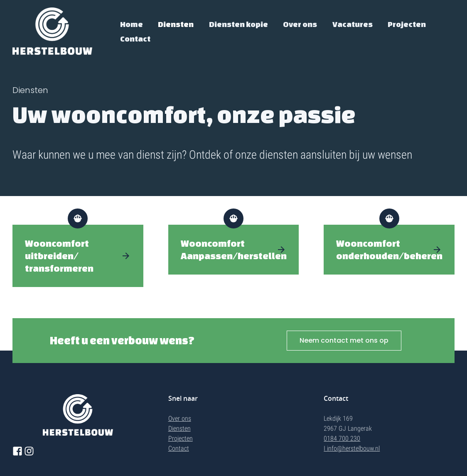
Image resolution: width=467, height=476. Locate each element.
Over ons (300, 24)
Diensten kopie (238, 24)
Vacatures (353, 24)
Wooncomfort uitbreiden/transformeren (59, 256)
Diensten (176, 24)
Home (131, 24)
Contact (135, 39)
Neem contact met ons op (344, 340)
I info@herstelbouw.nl (352, 448)
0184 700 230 (342, 438)
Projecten (407, 24)
